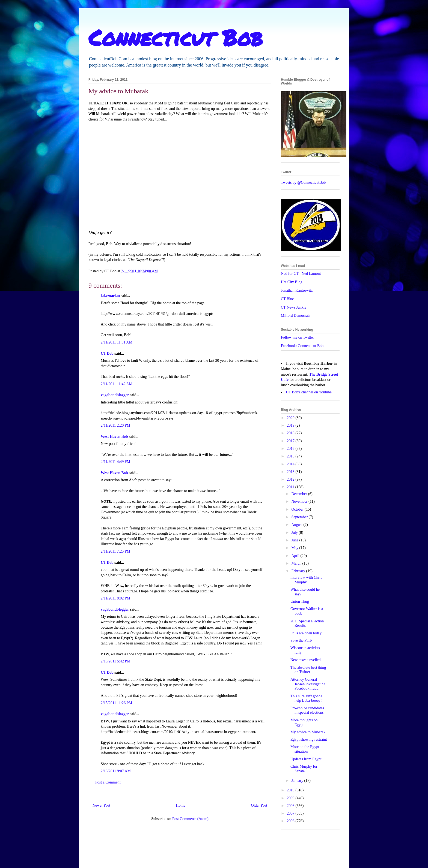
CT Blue (287, 299)
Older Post (259, 805)
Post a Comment (108, 782)
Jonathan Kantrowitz (297, 290)
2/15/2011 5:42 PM (115, 661)
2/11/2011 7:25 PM (115, 551)
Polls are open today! (307, 633)
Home (181, 805)
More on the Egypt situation (305, 749)
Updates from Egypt (306, 759)
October (298, 509)
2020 (291, 418)
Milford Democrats (296, 316)
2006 (291, 821)
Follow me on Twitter (297, 337)
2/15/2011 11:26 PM (116, 703)
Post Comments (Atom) (190, 819)
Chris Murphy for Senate (304, 769)
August (297, 525)
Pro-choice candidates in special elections (307, 710)
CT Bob (107, 353)
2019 (291, 425)
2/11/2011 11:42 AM (117, 384)
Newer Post (101, 805)
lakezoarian (110, 296)
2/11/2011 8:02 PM (115, 598)
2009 (291, 798)
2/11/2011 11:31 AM (117, 342)
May (295, 548)
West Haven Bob (114, 437)
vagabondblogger (115, 395)
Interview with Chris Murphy (306, 580)
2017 (291, 441)
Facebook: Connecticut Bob (302, 346)
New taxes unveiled (305, 660)
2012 (291, 479)
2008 (291, 806)
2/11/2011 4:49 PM (115, 462)
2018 (291, 433)
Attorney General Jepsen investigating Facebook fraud (308, 684)
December (300, 494)
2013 (291, 472)
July (295, 533)
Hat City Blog (292, 282)
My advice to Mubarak (308, 732)
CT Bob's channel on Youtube (309, 392)
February (299, 571)
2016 (291, 449)
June (295, 540)
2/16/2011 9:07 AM (116, 771)
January (298, 781)
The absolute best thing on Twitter (308, 670)
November (300, 501)
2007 (291, 813)
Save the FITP (301, 641)
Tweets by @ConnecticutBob (303, 183)
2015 (291, 456)
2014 (291, 464)
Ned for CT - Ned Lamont (301, 274)
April (296, 556)
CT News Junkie (294, 307)
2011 (291, 487)
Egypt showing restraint (309, 739)
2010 (291, 790)
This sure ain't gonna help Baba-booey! (306, 698)
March (297, 563)
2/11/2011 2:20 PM (115, 425)
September (300, 517)
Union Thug (300, 602)
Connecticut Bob (176, 37)
